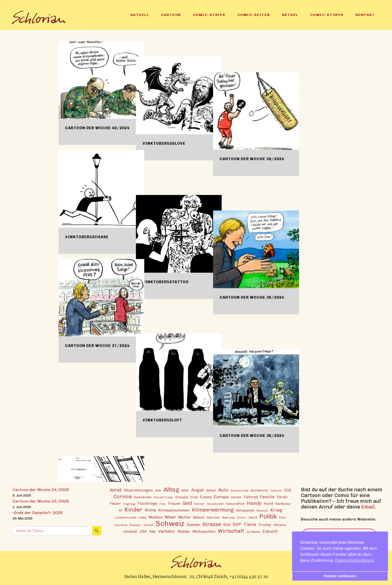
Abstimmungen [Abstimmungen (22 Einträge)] (138, 490)
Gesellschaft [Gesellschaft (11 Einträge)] (215, 504)
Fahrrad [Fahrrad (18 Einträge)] (251, 497)
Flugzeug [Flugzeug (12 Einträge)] (129, 504)
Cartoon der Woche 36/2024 (280, 346)
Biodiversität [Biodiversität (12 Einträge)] (240, 490)
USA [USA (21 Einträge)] (143, 531)
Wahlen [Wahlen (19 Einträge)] (184, 531)
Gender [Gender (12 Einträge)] (199, 504)
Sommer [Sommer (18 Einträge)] (193, 525)
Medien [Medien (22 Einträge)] (155, 517)
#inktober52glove (178, 128)
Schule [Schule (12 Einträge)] (148, 525)
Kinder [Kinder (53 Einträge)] (133, 509)
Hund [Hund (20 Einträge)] (268, 503)
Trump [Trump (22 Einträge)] (265, 524)
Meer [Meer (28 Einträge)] (170, 517)
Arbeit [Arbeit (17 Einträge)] (211, 490)
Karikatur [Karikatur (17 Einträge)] (283, 503)
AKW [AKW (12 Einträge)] (158, 490)
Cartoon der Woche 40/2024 (97, 128)
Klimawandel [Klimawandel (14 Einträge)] (245, 510)
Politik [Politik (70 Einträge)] (268, 516)
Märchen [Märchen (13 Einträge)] (213, 517)
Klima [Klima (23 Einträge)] (150, 510)
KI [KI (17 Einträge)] (120, 510)
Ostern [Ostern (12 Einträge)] (242, 517)
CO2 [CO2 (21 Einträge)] (288, 490)
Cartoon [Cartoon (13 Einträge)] (276, 490)
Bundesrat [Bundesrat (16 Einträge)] (259, 490)
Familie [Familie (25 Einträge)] (267, 497)
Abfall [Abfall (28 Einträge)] (115, 490)
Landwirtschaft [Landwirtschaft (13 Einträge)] (126, 517)
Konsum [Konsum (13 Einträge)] (262, 510)
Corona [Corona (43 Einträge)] (123, 496)
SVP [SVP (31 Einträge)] (237, 524)
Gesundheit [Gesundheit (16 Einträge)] (235, 503)
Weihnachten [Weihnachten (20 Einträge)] (204, 531)
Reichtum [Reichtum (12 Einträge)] (121, 525)
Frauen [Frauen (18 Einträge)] (174, 503)
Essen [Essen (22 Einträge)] (206, 497)
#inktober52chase (87, 237)
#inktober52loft (177, 346)
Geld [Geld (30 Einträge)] (187, 503)
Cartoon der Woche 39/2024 (280, 128)
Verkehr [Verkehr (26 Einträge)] (167, 531)
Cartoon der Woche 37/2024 (97, 346)
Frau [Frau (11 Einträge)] (163, 504)
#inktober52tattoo (180, 237)
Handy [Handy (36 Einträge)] (254, 503)
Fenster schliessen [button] (340, 576)
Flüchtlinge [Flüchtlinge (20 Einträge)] (147, 503)
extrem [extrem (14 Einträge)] (236, 497)
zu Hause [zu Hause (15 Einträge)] (253, 531)
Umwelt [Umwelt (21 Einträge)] (130, 531)
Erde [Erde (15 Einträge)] (194, 497)
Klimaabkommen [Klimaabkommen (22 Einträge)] (174, 510)
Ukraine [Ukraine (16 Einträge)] (280, 525)
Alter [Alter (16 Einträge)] (185, 490)
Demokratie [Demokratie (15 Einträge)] (143, 497)
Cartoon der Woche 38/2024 (280, 237)
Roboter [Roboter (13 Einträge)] (135, 525)
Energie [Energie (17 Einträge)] (182, 497)
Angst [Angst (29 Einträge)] (198, 490)
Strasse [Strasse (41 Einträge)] (212, 524)
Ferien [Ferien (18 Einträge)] (282, 497)
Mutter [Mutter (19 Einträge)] (184, 517)
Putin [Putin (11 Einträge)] (283, 517)
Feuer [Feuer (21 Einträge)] (115, 503)
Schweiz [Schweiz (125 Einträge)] (170, 523)
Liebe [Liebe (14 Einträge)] (142, 517)
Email (368, 507)
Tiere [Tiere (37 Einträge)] (250, 524)
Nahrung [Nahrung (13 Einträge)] (228, 517)
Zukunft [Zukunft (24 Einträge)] (270, 531)
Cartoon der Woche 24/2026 (41, 489)
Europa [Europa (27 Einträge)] (221, 497)
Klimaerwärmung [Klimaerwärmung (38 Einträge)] (213, 510)
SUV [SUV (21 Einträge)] (227, 525)
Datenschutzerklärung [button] (355, 560)
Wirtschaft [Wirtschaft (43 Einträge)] (231, 531)
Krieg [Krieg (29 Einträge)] (276, 510)
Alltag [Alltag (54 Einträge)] (171, 489)
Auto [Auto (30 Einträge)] (223, 490)
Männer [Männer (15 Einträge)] (199, 517)
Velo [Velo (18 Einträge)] (152, 531)
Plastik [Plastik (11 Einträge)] (253, 517)
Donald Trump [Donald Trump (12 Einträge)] (163, 497)
